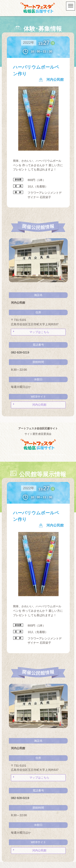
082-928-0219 (20, 352)
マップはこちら (39, 332)
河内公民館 (39, 405)
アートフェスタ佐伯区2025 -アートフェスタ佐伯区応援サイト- (38, 8)
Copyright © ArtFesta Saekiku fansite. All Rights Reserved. (38, 455)
